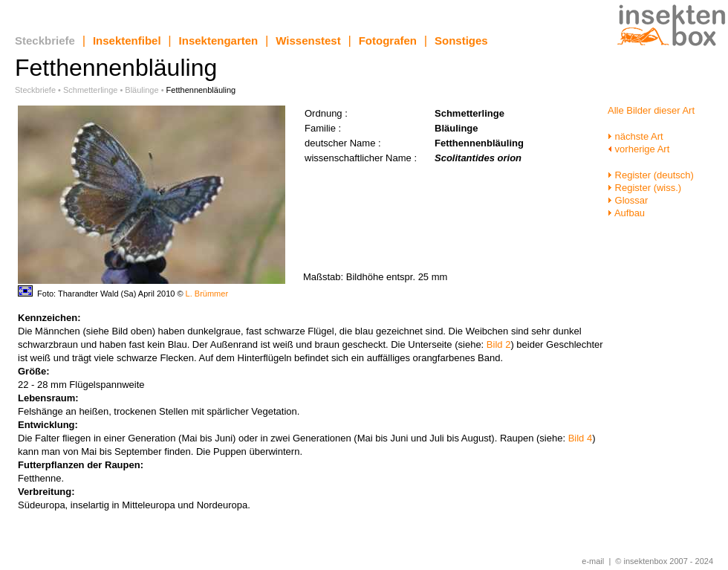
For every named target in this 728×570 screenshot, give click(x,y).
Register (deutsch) (651, 175)
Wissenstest (308, 41)
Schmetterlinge (90, 90)
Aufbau (626, 213)
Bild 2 (499, 344)
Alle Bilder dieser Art (651, 110)
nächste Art (636, 136)
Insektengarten (219, 41)
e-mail (593, 561)
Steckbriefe (45, 41)
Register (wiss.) (644, 188)
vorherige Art (638, 149)
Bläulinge (142, 90)
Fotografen (388, 41)
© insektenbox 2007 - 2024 (664, 561)
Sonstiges (461, 41)
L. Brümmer (207, 294)
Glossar (628, 200)
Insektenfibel (127, 41)
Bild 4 (581, 438)
